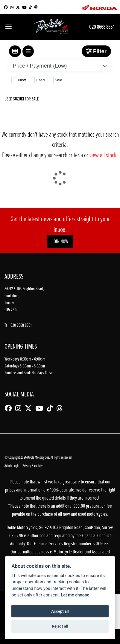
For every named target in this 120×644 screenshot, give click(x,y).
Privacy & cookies (33, 465)
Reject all (60, 626)
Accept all (60, 611)
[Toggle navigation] (9, 27)
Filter (96, 51)
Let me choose (75, 595)
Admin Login (12, 465)
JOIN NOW (60, 241)
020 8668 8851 (102, 27)
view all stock (103, 155)
